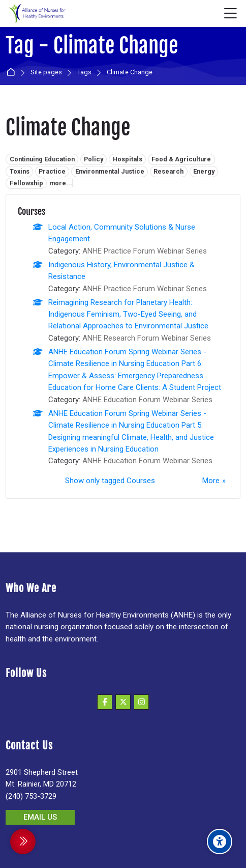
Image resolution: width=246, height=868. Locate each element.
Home (12, 73)
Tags (84, 73)
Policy (94, 159)
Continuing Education (42, 159)
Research (168, 171)
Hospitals (128, 159)
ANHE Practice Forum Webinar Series (145, 251)
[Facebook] (105, 702)
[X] (123, 702)
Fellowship (26, 183)
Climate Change (130, 73)
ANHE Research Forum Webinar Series (147, 338)
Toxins (20, 171)
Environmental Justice (110, 171)
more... (61, 183)
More (211, 481)
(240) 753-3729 (31, 796)
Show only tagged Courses (110, 481)
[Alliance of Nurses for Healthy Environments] (36, 14)
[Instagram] (141, 702)
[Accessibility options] (220, 842)
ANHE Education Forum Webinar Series (147, 400)
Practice (52, 171)
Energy (204, 171)
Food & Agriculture (181, 159)
